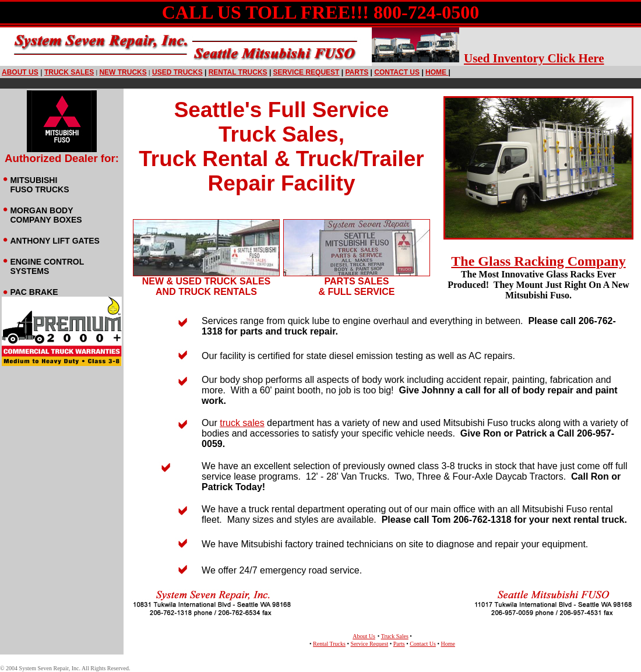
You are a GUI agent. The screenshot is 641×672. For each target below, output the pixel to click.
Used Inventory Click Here (534, 58)
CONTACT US (397, 72)
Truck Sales (395, 636)
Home (448, 644)
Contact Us (423, 644)
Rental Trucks (329, 644)
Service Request (369, 644)
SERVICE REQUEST (307, 72)
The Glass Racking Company (538, 261)
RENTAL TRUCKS (238, 72)
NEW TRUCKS (123, 72)
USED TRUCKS (177, 72)
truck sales (69, 72)
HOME (438, 72)
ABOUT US (20, 72)
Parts (399, 644)
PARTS (357, 72)
